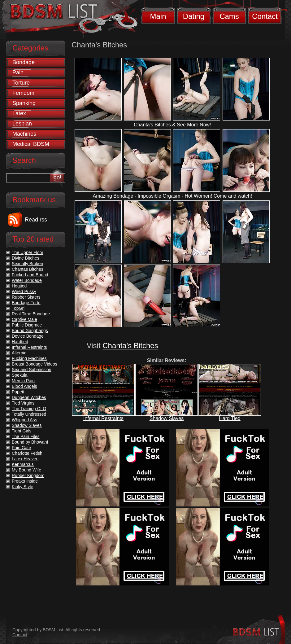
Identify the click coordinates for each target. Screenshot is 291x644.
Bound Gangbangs (30, 331)
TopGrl (18, 308)
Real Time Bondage (31, 314)
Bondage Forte (26, 303)
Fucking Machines (29, 358)
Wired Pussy (24, 291)
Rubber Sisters (26, 297)
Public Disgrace (27, 325)
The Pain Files (26, 436)
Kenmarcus (23, 464)
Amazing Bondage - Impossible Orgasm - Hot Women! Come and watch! (173, 196)
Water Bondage (27, 280)
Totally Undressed (29, 414)
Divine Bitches (26, 258)
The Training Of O (29, 409)
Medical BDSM (31, 144)
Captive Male (24, 319)
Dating (194, 16)
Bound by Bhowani (30, 442)
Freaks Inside (25, 481)
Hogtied (19, 286)
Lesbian (22, 124)
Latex (19, 113)
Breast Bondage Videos (35, 364)
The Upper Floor (28, 252)
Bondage (24, 62)
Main (158, 16)
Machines (24, 134)
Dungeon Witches (29, 397)
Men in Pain (23, 381)
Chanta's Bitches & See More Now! (172, 125)
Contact (265, 16)
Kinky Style (22, 487)
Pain (18, 72)
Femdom (23, 93)
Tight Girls (22, 431)
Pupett (18, 392)
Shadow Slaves (167, 418)
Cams (229, 16)
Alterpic (19, 353)
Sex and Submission (32, 370)
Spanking (24, 103)
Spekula (20, 375)
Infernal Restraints (103, 418)
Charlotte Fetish (27, 453)
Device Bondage (28, 336)
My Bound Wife (26, 470)
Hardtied (20, 342)
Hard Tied (230, 418)
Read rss (36, 220)
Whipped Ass (24, 420)
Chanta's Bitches (130, 346)
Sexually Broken (27, 264)
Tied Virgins (23, 403)
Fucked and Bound (30, 275)
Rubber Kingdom (28, 475)
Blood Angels (24, 386)
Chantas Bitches (28, 269)
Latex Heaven (25, 459)
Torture (21, 83)
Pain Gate (21, 448)
